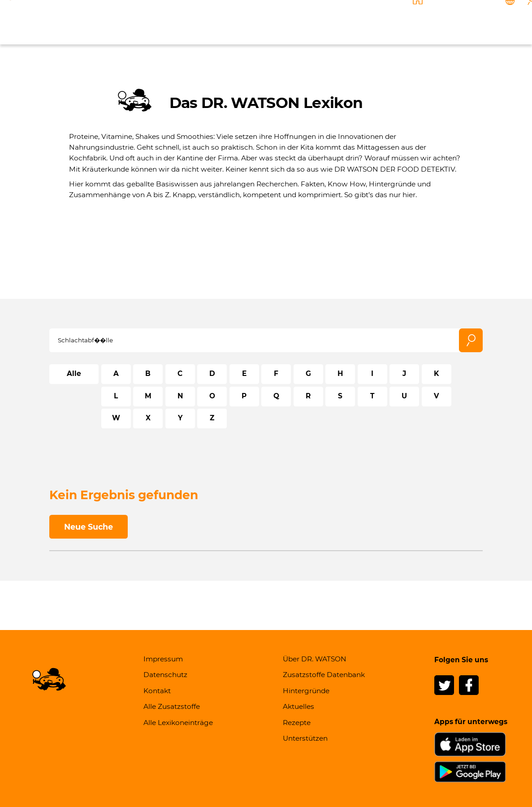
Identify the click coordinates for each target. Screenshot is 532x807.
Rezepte (373, 21)
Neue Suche (89, 527)
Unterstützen (419, 21)
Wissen (239, 21)
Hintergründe (285, 21)
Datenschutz (165, 675)
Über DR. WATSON (185, 21)
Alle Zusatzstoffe (172, 706)
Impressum (163, 659)
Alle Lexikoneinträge (178, 723)
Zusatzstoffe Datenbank (324, 675)
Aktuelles (333, 21)
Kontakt (465, 21)
